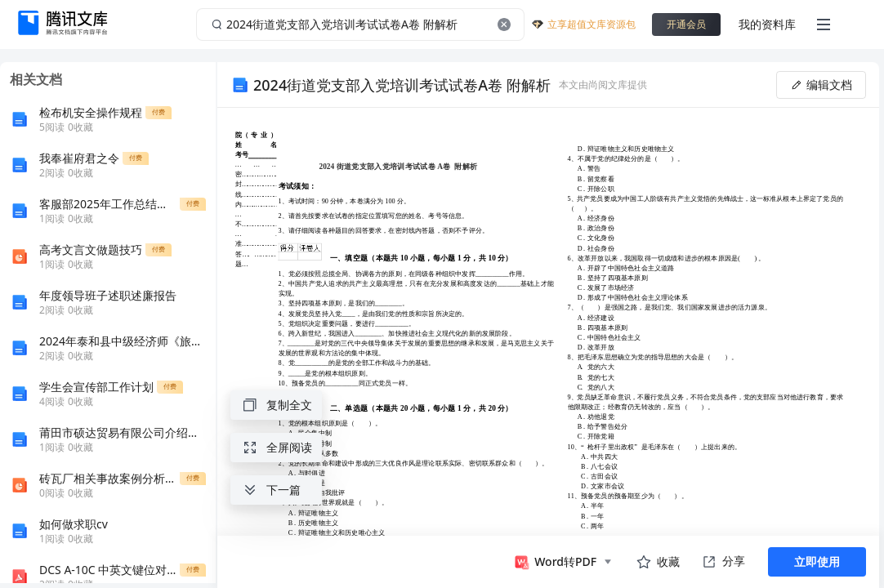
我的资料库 (767, 24)
